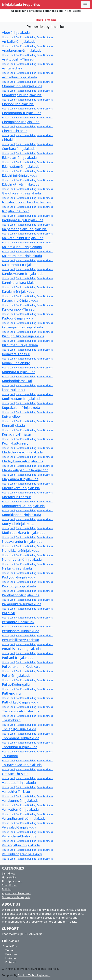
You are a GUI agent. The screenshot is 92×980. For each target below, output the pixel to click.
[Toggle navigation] (85, 5)
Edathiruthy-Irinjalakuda (21, 184)
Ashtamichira (12, 68)
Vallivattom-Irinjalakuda (20, 809)
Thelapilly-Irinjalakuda (19, 729)
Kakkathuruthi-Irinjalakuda (23, 238)
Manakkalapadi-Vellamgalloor (25, 470)
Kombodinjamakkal (17, 381)
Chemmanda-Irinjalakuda (22, 113)
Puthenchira (11, 693)
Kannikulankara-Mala (18, 283)
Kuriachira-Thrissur (17, 434)
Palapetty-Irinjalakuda (19, 586)
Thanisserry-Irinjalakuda (21, 711)
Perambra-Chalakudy (18, 622)
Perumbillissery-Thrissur (21, 640)
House (5, 37)
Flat (18, 37)
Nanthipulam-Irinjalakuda (22, 559)
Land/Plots (9, 873)
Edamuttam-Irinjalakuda (21, 166)
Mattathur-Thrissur (17, 497)
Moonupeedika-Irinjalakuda (23, 506)
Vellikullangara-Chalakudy (22, 854)
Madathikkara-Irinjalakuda (22, 452)
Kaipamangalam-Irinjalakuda (24, 229)
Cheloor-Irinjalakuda (18, 104)
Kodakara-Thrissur (16, 354)
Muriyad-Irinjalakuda (18, 524)
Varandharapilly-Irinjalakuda (24, 818)
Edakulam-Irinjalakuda (19, 158)
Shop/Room (9, 885)
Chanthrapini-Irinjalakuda (22, 95)
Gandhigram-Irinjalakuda (21, 193)
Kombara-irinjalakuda (19, 372)
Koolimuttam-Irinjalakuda (22, 399)
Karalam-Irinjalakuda (18, 291)
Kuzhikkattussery (15, 443)
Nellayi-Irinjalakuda (17, 568)
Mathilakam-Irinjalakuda (21, 488)
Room (23, 37)
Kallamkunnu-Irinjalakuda (22, 247)
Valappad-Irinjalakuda (19, 783)
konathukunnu (13, 390)
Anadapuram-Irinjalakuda (22, 50)
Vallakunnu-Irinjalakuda (20, 800)
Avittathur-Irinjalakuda (19, 77)
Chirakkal (9, 140)
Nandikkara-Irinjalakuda (21, 550)
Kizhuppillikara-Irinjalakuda (23, 336)
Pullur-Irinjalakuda (16, 675)
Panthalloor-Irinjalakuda (21, 595)
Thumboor (10, 756)
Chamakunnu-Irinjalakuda (22, 86)
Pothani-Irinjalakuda (18, 658)
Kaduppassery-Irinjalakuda (23, 220)
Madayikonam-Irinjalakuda (23, 461)
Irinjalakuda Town (16, 211)
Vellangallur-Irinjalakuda (21, 845)
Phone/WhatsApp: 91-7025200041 (23, 934)
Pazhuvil (8, 613)
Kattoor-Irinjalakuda (18, 318)
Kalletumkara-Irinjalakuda (22, 256)
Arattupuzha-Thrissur (18, 59)
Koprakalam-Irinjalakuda (21, 408)
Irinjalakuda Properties (21, 5)
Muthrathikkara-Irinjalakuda (24, 533)
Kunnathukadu (13, 425)
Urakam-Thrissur (15, 774)
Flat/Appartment (12, 881)
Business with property (16, 897)
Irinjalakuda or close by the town (27, 202)
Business (48, 37)
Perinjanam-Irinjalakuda (21, 631)
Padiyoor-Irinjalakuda (19, 577)
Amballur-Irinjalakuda (19, 41)
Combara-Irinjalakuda (19, 149)
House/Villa (9, 877)
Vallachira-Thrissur (16, 792)
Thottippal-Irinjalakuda (20, 747)
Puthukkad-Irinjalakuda (20, 702)
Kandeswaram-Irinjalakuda (23, 274)
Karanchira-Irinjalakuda (20, 300)
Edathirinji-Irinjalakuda (20, 175)
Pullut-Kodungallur (17, 684)
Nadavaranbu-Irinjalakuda (22, 542)
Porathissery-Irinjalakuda (21, 649)
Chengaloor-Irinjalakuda (21, 122)
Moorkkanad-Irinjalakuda (21, 515)
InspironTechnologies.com (34, 975)
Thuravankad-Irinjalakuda (22, 765)
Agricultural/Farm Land (16, 893)
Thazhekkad (11, 720)
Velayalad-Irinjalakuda (19, 827)
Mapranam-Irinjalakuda (20, 479)
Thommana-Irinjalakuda (21, 738)
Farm (40, 37)
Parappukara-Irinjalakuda (22, 604)
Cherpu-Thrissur (14, 131)
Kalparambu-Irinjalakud (20, 265)
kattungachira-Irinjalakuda (22, 327)
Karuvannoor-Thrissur (19, 309)
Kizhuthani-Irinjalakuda (20, 345)
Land (12, 37)
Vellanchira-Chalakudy (19, 836)
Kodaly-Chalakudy (16, 363)
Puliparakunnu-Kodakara (21, 667)
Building (32, 37)
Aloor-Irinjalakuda (16, 32)
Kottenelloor (12, 416)
